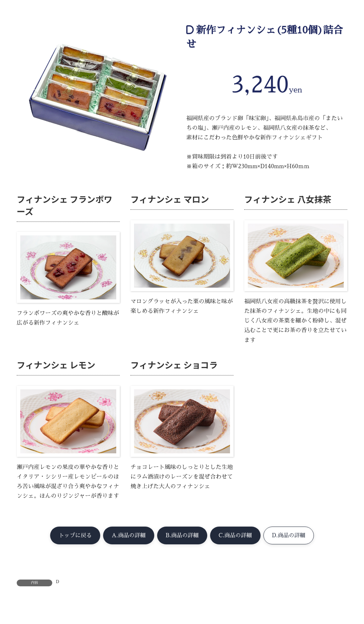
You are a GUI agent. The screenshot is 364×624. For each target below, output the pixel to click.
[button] (71, 536)
